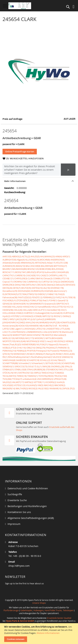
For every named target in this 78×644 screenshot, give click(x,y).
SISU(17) (32, 366)
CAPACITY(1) (9, 275)
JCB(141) (27, 319)
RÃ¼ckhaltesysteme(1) (19, 357)
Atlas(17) (51, 263)
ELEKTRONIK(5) (10, 294)
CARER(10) (20, 275)
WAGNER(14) (9, 388)
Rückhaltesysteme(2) (42, 357)
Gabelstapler (26, 610)
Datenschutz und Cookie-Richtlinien (28, 488)
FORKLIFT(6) (36, 300)
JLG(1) (34, 319)
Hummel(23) (56, 313)
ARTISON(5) (41, 263)
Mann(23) (7, 335)
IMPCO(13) (48, 316)
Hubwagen (38, 610)
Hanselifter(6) (44, 307)
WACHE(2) (49, 385)
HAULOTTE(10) (59, 307)
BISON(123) (33, 269)
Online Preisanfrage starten (20, 151)
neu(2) (50, 341)
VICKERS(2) (51, 382)
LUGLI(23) (47, 332)
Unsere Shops (39, 603)
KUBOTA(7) (49, 326)
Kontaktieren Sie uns (19, 512)
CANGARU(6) (62, 272)
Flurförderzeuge (11, 610)
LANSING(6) (29, 329)
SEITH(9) (49, 363)
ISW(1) (6, 319)
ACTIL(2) (26, 256)
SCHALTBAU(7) (58, 360)
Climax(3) (48, 278)
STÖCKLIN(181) (10, 373)
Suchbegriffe (15, 494)
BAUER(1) (7, 269)
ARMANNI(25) (27, 263)
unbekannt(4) (30, 379)
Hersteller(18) (53, 310)
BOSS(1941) (21, 272)
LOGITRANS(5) (18, 332)
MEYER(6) (20, 338)
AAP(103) (7, 256)
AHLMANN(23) (47, 256)
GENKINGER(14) (21, 304)
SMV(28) (46, 366)
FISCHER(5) (8, 300)
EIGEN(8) (49, 291)
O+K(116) (21, 348)
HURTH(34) (69, 313)
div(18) (47, 288)
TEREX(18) (22, 376)
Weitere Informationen (48, 633)
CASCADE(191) (33, 275)
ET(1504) (23, 294)
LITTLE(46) (65, 329)
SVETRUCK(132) (26, 373)
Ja (68, 170)
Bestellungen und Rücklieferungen (27, 506)
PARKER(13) (64, 348)
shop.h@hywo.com (19, 566)
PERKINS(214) (9, 351)
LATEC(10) (40, 329)
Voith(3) (61, 382)
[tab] (39, 181)
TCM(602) (59, 373)
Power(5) (55, 351)
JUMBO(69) (50, 319)
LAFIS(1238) (8, 329)
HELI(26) (18, 310)
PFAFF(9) (31, 351)
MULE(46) (21, 341)
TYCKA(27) (17, 379)
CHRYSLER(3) (21, 278)
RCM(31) (31, 354)
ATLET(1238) (62, 263)
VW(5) (40, 385)
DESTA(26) (7, 288)
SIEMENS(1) (8, 366)
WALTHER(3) (22, 388)
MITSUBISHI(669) (54, 338)
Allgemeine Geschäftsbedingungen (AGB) (31, 518)
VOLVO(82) (8, 385)
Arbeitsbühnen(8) (11, 263)
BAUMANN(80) (20, 269)
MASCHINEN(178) (36, 335)
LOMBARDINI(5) (34, 332)
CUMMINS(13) (34, 282)
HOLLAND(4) (9, 313)
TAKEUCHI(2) (48, 373)
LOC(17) (6, 332)
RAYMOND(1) (20, 354)
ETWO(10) (32, 294)
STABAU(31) (8, 369)
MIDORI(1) (40, 338)
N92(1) (43, 341)
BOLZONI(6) (58, 269)
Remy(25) (51, 354)
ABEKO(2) (17, 256)
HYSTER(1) (16, 316)
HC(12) (70, 307)
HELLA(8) (27, 310)
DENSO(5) (70, 285)
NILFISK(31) (42, 344)
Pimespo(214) (43, 351)
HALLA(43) (17, 307)
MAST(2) (49, 335)
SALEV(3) (57, 357)
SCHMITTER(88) (10, 363)
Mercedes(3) (60, 335)
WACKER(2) (60, 385)
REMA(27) (41, 354)
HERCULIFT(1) (39, 310)
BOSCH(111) (9, 272)
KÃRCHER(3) (61, 326)
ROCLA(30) (69, 354)
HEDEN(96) (8, 310)
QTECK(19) (8, 354)
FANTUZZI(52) (25, 297)
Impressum (14, 524)
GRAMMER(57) (36, 304)
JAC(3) (19, 319)
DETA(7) (17, 288)
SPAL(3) (68, 366)
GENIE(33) (7, 304)
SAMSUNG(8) (9, 360)
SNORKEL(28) (58, 366)
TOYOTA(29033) (46, 376)
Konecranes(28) (10, 326)
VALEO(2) (7, 382)
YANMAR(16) (55, 388)
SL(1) (39, 366)
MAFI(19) (57, 332)
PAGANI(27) (52, 348)
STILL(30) (68, 369)
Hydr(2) (6, 316)
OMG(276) (41, 348)
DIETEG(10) (37, 288)
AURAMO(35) (9, 266)
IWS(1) (13, 319)
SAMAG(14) (67, 357)
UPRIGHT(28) (60, 379)
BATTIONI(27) (60, 266)
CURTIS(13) (47, 282)
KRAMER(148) (36, 326)
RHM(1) (60, 354)
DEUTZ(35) (26, 288)
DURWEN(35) (37, 291)
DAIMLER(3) (8, 285)
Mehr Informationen (15, 181)
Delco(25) (60, 285)
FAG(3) (61, 294)
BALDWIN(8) (47, 266)
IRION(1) (58, 316)
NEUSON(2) (59, 341)
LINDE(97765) (52, 329)
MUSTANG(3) (33, 341)
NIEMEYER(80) (29, 344)
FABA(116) (52, 294)
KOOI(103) (24, 326)
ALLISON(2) (31, 260)
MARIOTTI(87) (19, 335)
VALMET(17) (18, 382)
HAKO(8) (7, 307)
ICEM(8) (38, 316)
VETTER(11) (39, 382)
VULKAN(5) (32, 385)
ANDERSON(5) (57, 260)
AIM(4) (59, 256)
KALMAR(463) (42, 322)
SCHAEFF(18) (33, 360)
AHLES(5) (35, 256)
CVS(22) (56, 282)
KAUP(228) (55, 322)
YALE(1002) (43, 388)
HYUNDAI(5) (27, 316)
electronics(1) (60, 291)
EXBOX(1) (42, 294)
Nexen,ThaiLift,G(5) (12, 344)
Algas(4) (21, 260)
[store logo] (20, 6)
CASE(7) (44, 275)
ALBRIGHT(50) (9, 260)
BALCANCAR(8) (33, 266)
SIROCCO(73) (21, 366)
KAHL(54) (30, 322)
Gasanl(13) (63, 300)
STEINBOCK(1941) (55, 369)
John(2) (41, 319)
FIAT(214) (60, 297)
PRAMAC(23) (66, 351)
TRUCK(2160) (61, 376)
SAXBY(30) (21, 360)
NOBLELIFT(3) (9, 348)
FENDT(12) (37, 297)
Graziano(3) (50, 304)
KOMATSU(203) (68, 322)
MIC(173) (30, 338)
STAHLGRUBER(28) (36, 369)
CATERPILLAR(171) (58, 275)
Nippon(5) (53, 344)
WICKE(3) (33, 388)
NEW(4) (69, 341)
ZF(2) (72, 388)
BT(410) (40, 272)
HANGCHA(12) (30, 307)
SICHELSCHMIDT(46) (64, 363)
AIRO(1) (66, 256)
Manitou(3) (67, 332)
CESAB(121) (8, 278)
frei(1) (46, 300)
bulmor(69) (50, 272)
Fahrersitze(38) (10, 297)
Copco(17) (8, 282)
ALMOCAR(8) (44, 260)
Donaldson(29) (10, 291)
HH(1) (64, 310)
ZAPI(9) (66, 388)
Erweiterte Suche (17, 500)
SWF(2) (37, 373)
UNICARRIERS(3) (45, 379)
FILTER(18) (70, 297)
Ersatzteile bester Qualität (59, 618)
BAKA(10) (21, 266)
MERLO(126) (9, 338)
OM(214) (31, 348)
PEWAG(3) (22, 351)
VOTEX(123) (20, 385)
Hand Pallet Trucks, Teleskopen (59, 610)
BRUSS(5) (32, 272)
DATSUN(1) (31, 285)
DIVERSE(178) (57, 288)
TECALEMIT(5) (9, 376)
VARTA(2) (29, 382)
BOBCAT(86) (45, 269)
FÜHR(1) (53, 300)
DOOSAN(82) (24, 291)
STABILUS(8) (20, 369)
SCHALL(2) (45, 360)
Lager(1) (19, 329)
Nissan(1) (64, 344)
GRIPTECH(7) (63, 304)
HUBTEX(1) (29, 313)
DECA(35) (42, 285)
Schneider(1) (25, 363)
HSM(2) (19, 313)
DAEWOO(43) (67, 282)
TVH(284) (7, 379)
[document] (39, 634)
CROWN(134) (20, 282)
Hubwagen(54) (42, 313)
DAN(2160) (20, 285)
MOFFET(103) (9, 341)
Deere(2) (51, 285)
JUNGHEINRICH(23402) (14, 322)
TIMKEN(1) (33, 376)
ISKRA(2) (67, 316)
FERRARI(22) (49, 297)
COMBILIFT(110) (61, 278)
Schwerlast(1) (38, 363)
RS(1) (5, 357)
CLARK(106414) (35, 278)
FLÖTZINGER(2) (22, 300)
